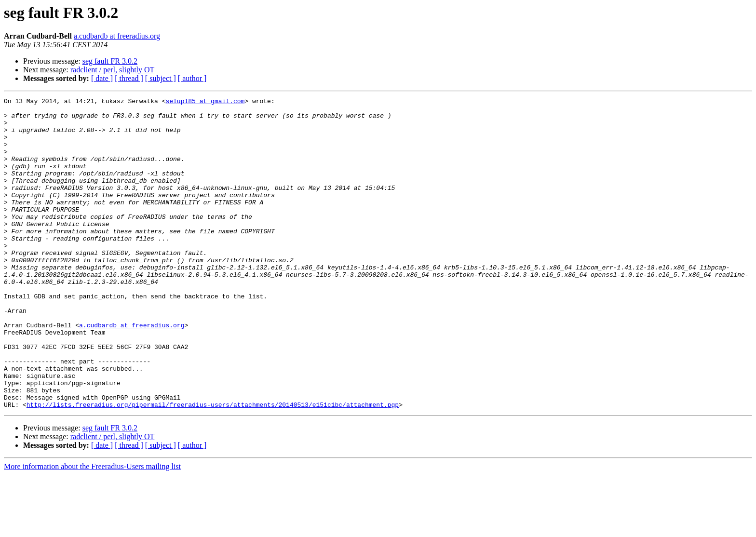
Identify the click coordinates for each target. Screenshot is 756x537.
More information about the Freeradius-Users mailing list (92, 529)
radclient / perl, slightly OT (113, 70)
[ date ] (102, 78)
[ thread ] (129, 78)
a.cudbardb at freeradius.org (117, 36)
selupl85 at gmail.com (205, 102)
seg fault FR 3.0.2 (110, 61)
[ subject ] (161, 78)
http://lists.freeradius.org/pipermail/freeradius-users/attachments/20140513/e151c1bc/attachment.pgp (213, 467)
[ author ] (192, 78)
